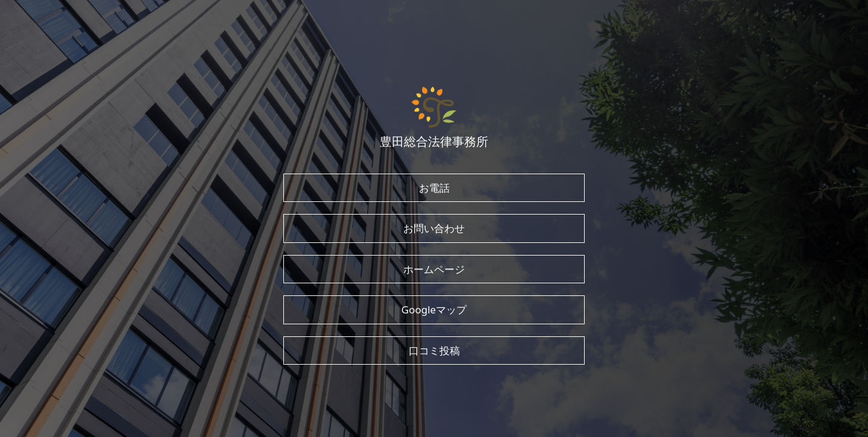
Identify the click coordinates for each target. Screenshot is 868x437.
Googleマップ (434, 310)
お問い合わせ (434, 228)
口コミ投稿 (434, 351)
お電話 (434, 188)
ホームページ (434, 269)
